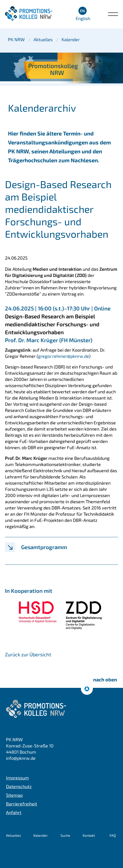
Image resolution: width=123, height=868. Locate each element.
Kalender (71, 39)
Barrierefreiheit (22, 804)
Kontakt (89, 835)
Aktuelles (43, 39)
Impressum (17, 778)
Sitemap (14, 795)
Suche (65, 835)
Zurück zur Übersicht (28, 654)
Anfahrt (14, 812)
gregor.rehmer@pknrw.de (63, 356)
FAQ (113, 835)
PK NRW (16, 39)
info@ (21, 758)
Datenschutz (19, 786)
